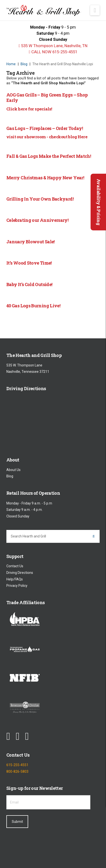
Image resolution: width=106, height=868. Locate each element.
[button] (95, 10)
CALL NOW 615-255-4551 (53, 52)
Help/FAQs (15, 579)
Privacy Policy (17, 586)
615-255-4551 (17, 765)
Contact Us (15, 566)
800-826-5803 (17, 772)
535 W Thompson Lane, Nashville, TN (53, 46)
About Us (13, 470)
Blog (10, 476)
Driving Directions (20, 573)
